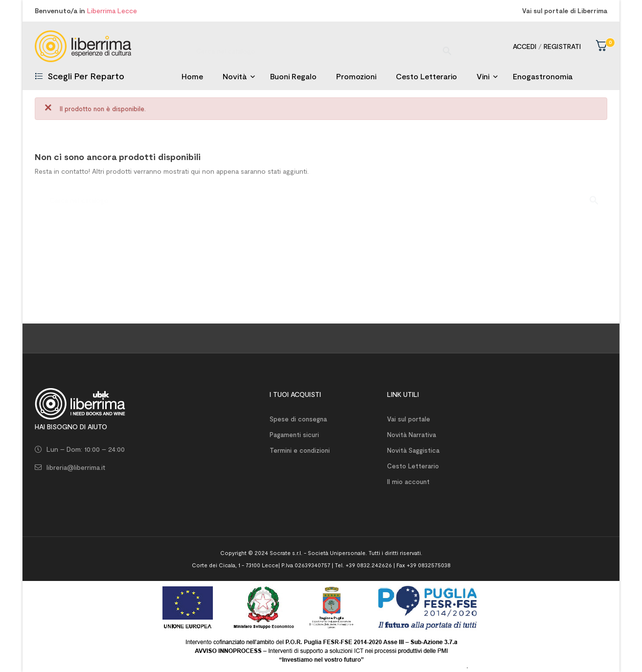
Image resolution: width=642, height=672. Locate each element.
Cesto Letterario (413, 466)
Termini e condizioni (300, 450)
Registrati (562, 46)
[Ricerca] (321, 46)
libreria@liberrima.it (76, 467)
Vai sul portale (409, 419)
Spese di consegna (298, 419)
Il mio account (408, 482)
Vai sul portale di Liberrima (565, 11)
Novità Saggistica (413, 450)
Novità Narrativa (412, 435)
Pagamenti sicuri (294, 435)
